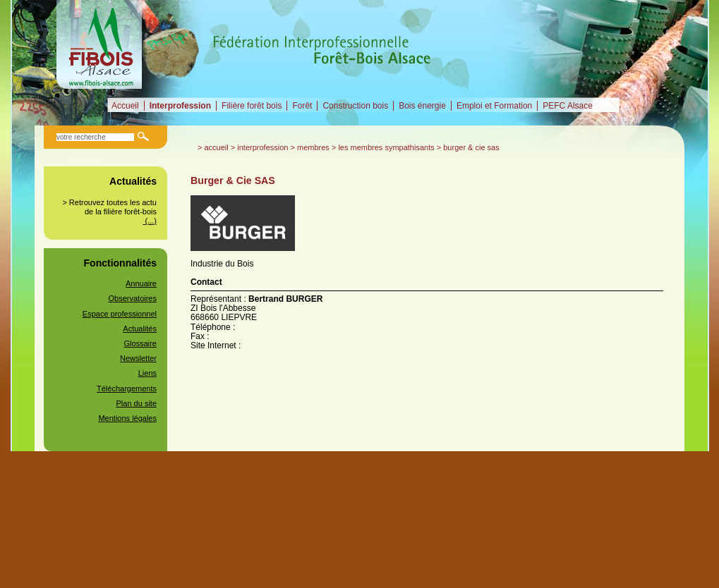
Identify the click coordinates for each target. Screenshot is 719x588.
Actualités (140, 329)
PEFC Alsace (568, 106)
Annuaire (141, 283)
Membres (313, 147)
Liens (147, 373)
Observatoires (133, 298)
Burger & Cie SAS (471, 147)
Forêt (302, 106)
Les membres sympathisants (386, 147)
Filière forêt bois (252, 106)
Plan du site (137, 403)
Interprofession (180, 106)
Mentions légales (127, 418)
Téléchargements (127, 388)
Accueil (125, 106)
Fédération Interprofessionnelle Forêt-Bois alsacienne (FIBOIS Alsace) (101, 44)
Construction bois (355, 106)
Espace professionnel (120, 314)
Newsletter (138, 358)
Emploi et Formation (494, 106)
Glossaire (140, 343)
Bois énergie (422, 106)
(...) (150, 221)
